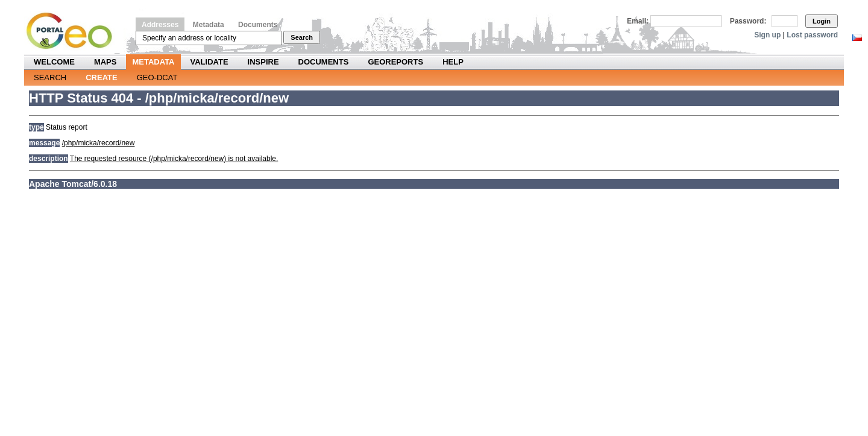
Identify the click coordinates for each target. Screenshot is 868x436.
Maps (105, 62)
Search (302, 37)
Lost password (812, 35)
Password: (748, 21)
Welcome (54, 62)
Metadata (209, 25)
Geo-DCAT (157, 77)
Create (101, 77)
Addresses (160, 25)
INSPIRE (263, 62)
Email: (638, 21)
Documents (258, 25)
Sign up (767, 35)
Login (822, 21)
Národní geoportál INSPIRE (74, 31)
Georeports (395, 62)
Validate (209, 62)
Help (453, 62)
